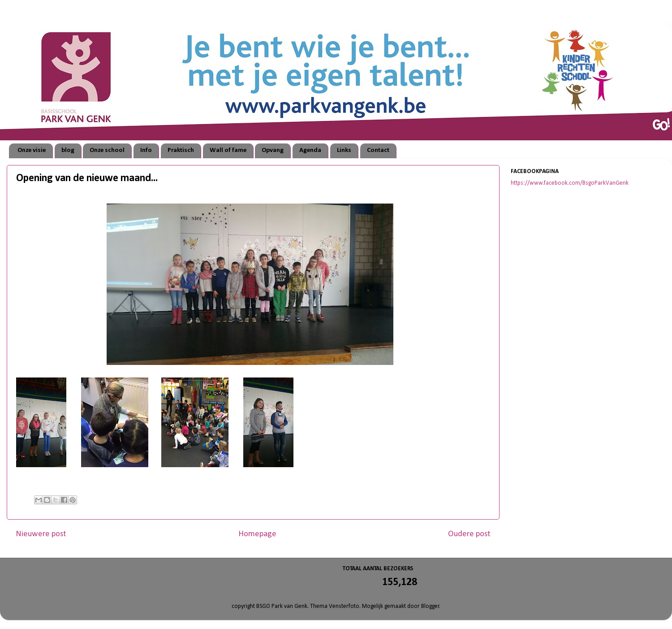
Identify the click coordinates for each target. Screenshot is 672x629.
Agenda (310, 150)
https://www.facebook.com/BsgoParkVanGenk (570, 183)
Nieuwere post (41, 534)
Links (344, 150)
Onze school (107, 150)
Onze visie (32, 150)
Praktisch (181, 150)
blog (68, 150)
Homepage (257, 534)
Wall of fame (228, 150)
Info (146, 150)
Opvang (273, 150)
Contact (378, 150)
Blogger (430, 606)
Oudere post (469, 534)
